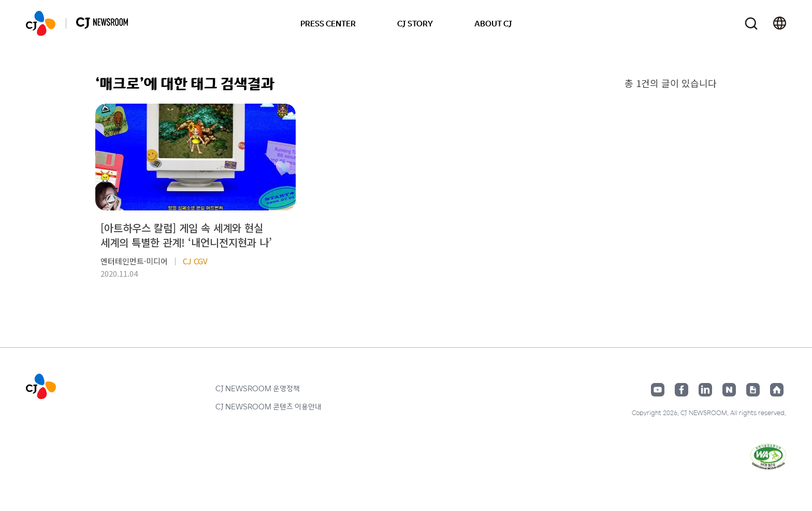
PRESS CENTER (328, 23)
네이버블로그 (729, 390)
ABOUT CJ (493, 23)
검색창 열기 (751, 24)
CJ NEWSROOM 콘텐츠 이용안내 (269, 406)
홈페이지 (777, 390)
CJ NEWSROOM (41, 23)
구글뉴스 (753, 390)
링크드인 (705, 390)
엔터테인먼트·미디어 (134, 261)
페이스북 (682, 390)
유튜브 (658, 390)
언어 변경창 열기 (780, 23)
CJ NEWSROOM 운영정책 (258, 388)
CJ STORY (415, 23)
